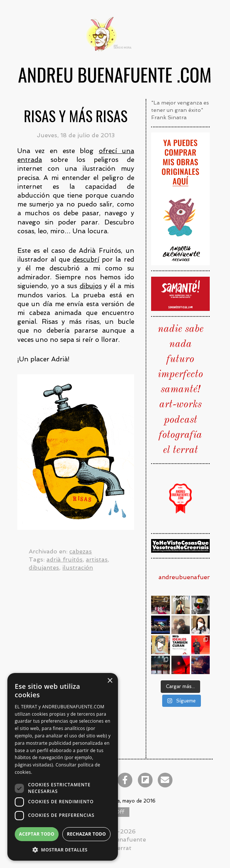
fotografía (180, 435)
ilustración (78, 568)
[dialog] (63, 767)
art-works (180, 405)
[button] (63, 850)
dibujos (91, 286)
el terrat (180, 450)
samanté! (180, 390)
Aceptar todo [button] (36, 834)
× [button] (110, 681)
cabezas (81, 551)
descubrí (86, 259)
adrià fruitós (65, 559)
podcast (181, 420)
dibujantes (44, 568)
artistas (97, 559)
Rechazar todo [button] (86, 834)
